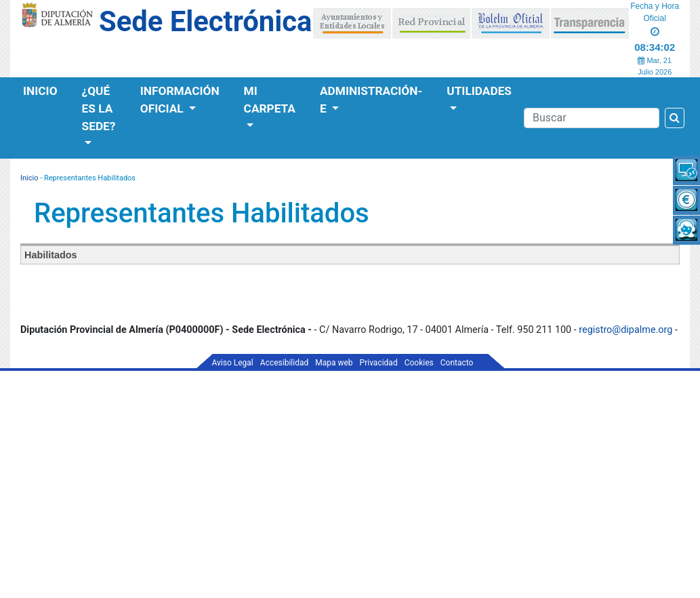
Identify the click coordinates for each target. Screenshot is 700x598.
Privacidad (379, 363)
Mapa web (334, 363)
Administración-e (371, 100)
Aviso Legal (233, 363)
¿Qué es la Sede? (99, 108)
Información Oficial (180, 100)
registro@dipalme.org (625, 330)
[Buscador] (592, 118)
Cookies (419, 363)
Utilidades (479, 91)
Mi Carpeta (270, 100)
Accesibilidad (284, 363)
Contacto (457, 363)
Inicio (40, 91)
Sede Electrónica (205, 21)
